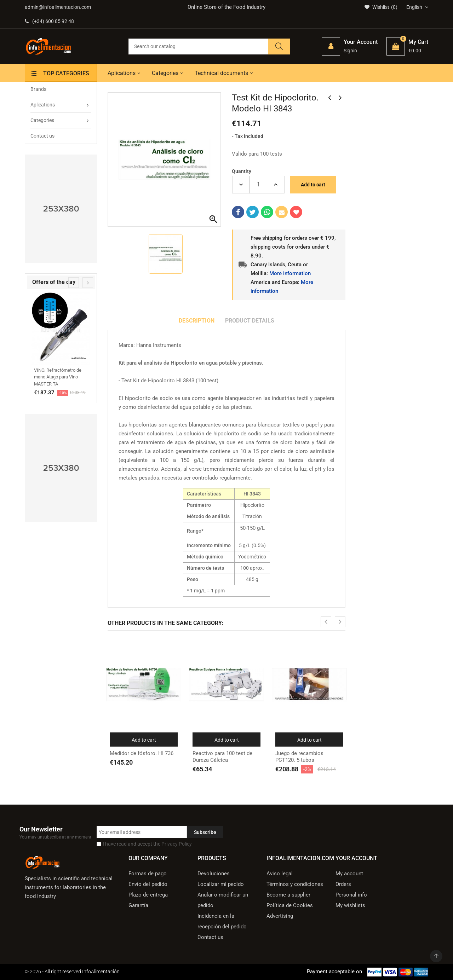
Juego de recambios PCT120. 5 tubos (299, 757)
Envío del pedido (148, 884)
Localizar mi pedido (221, 884)
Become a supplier (288, 895)
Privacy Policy (177, 844)
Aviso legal (280, 874)
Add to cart (313, 185)
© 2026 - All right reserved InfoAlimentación (72, 972)
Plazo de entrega (148, 895)
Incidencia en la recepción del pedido (222, 921)
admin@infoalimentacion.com (58, 7)
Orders (343, 884)
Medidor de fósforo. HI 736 (142, 753)
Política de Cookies (290, 905)
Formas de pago (148, 874)
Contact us (210, 937)
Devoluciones (214, 874)
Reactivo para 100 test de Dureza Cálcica (222, 757)
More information (290, 273)
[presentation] (74, 283)
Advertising (280, 916)
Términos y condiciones (295, 884)
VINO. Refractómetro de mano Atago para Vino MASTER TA (58, 377)
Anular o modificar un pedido (223, 900)
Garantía (138, 905)
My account (349, 874)
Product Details (250, 321)
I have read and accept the (147, 844)
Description (197, 321)
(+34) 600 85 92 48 (49, 21)
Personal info (351, 895)
